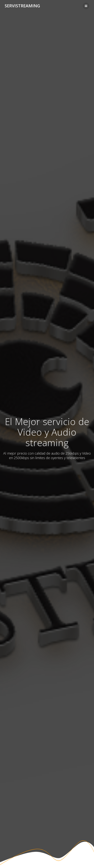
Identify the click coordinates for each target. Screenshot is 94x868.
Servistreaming (22, 6)
